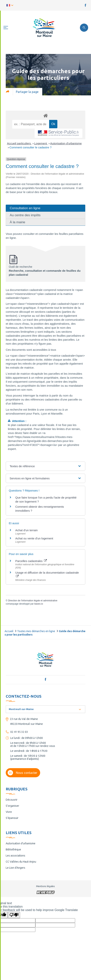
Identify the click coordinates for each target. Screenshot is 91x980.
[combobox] (45, 709)
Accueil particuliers (19, 143)
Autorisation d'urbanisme (66, 143)
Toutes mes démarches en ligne (36, 631)
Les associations (15, 856)
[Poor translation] (14, 915)
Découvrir (12, 800)
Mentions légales (45, 886)
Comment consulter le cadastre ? (31, 147)
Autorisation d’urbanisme (21, 843)
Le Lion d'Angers (15, 868)
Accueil (9, 631)
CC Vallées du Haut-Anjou (21, 862)
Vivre (9, 812)
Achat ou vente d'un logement (34, 538)
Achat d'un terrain (26, 530)
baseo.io (39, 604)
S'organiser (12, 806)
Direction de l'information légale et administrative (33, 601)
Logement (41, 143)
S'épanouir (12, 818)
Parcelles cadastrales (31, 561)
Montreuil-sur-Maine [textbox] (21, 709)
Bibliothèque (13, 849)
